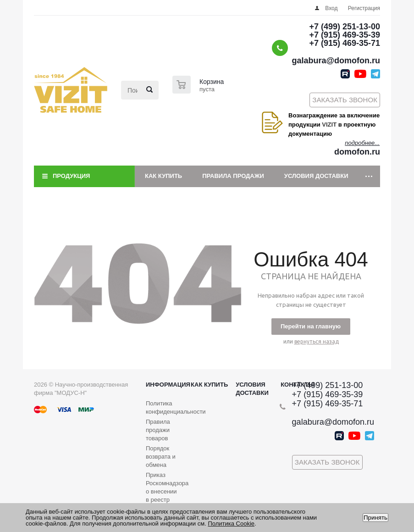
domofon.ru (357, 152)
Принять (375, 518)
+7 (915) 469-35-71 (345, 43)
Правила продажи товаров (158, 430)
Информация (168, 385)
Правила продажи (233, 176)
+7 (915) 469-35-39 (345, 35)
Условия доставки (316, 176)
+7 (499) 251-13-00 (345, 27)
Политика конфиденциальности (176, 407)
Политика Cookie (231, 524)
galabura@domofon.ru (336, 61)
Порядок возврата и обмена (161, 457)
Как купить (163, 176)
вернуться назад (317, 341)
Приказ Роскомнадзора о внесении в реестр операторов (167, 491)
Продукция (71, 176)
